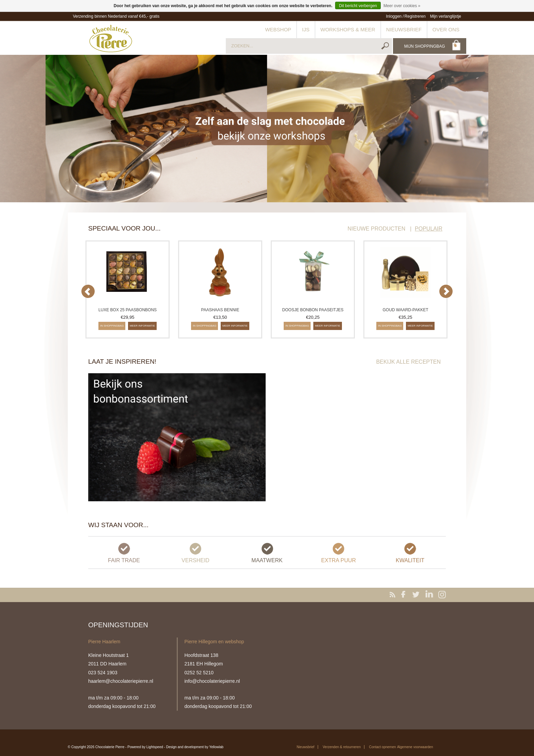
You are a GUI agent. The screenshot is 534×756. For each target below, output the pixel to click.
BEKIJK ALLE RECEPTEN (409, 362)
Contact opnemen (383, 747)
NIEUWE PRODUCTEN (377, 229)
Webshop (278, 29)
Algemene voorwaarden (415, 747)
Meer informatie (142, 326)
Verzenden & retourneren (342, 747)
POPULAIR (429, 229)
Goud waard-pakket (405, 310)
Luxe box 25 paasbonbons (128, 310)
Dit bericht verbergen (358, 6)
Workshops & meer (348, 29)
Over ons (446, 29)
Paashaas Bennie (220, 310)
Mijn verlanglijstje (446, 16)
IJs (306, 29)
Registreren (415, 16)
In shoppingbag (112, 326)
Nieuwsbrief (404, 29)
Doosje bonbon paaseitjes (313, 310)
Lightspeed (155, 747)
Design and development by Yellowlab (195, 747)
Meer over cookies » (402, 6)
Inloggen (394, 16)
